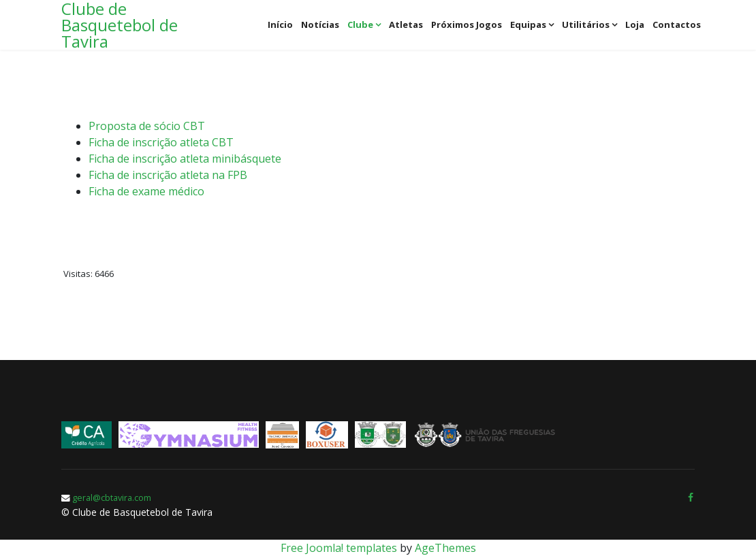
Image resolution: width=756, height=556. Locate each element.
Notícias (320, 24)
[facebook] (691, 497)
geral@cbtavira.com (112, 498)
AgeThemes (445, 548)
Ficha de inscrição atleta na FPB (168, 175)
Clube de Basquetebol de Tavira (120, 25)
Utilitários (586, 24)
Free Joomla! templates (339, 548)
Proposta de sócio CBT (147, 126)
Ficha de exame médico (146, 191)
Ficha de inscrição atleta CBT (161, 142)
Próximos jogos (467, 24)
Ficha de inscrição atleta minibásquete (185, 159)
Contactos (677, 24)
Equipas (528, 24)
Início (280, 24)
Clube (360, 24)
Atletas (406, 24)
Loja (635, 24)
